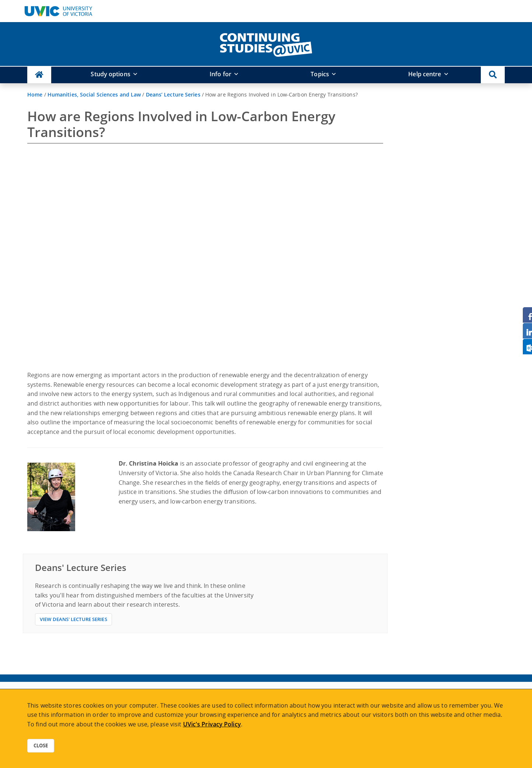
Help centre (425, 74)
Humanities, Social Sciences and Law (94, 94)
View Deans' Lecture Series (73, 619)
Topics (320, 74)
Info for (220, 74)
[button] (493, 75)
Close (41, 746)
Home (35, 94)
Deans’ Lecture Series (173, 94)
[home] (266, 43)
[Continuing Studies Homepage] (39, 75)
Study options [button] (110, 74)
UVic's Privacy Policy (212, 724)
